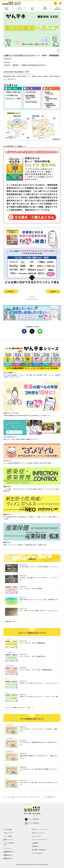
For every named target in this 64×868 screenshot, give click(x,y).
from (32, 813)
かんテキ (7, 65)
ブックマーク (8, 848)
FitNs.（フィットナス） (39, 829)
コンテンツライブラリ (39, 840)
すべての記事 (6, 9)
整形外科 (16, 65)
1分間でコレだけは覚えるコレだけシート (33, 65)
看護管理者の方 (8, 852)
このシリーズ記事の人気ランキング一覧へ (18, 707)
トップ (5, 797)
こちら (24, 146)
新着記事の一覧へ (11, 621)
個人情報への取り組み (39, 850)
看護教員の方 (8, 855)
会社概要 (35, 843)
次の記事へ (53, 292)
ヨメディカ (35, 836)
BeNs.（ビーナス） (38, 833)
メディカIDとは (37, 853)
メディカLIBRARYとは (9, 844)
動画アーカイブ (45, 9)
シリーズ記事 (32, 9)
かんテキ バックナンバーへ (32, 298)
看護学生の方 (8, 858)
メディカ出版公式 (32, 819)
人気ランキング (19, 9)
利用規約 (35, 846)
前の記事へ (11, 292)
